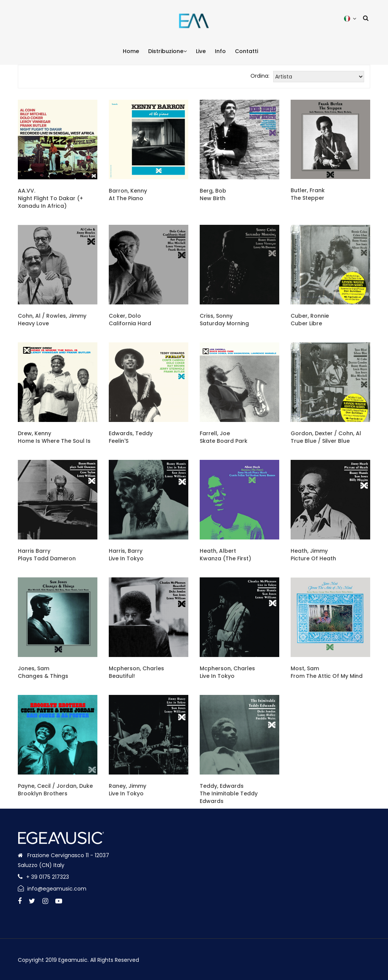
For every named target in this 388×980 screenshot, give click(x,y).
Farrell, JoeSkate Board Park (224, 437)
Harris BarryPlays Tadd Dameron (47, 555)
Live (201, 51)
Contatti (246, 51)
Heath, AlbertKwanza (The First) (225, 555)
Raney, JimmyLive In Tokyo (128, 790)
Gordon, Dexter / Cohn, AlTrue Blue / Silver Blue (326, 437)
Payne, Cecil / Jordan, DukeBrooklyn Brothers (55, 790)
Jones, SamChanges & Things (43, 672)
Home (131, 51)
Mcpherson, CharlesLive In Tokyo (227, 672)
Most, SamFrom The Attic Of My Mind (327, 672)
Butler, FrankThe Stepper (308, 194)
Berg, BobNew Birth (213, 194)
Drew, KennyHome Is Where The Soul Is (54, 437)
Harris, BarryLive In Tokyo (126, 555)
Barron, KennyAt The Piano (128, 194)
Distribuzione (167, 51)
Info (220, 51)
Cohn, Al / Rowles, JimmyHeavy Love (52, 320)
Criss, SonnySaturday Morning (224, 320)
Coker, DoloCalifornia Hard (130, 320)
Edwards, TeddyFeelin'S (131, 437)
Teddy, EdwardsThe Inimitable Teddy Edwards (229, 793)
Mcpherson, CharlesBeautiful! (136, 672)
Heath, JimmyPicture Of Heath (313, 555)
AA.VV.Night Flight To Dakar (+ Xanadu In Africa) (50, 198)
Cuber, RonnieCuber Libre (310, 320)
